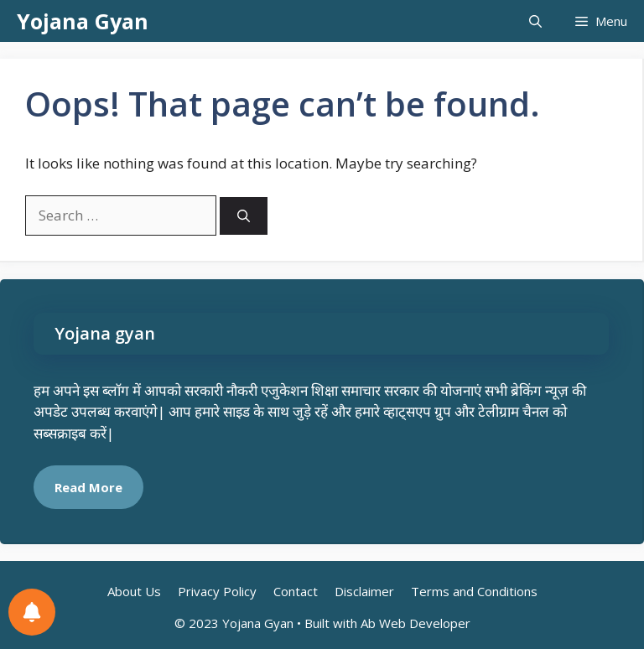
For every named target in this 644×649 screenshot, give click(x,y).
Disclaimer (364, 591)
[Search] (244, 216)
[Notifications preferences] (32, 612)
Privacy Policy (217, 591)
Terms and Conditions (474, 591)
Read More (88, 487)
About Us (134, 591)
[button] (535, 21)
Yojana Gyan (83, 21)
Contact (296, 591)
